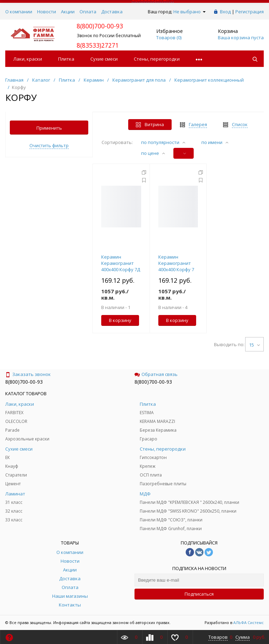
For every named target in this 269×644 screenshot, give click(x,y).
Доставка (112, 12)
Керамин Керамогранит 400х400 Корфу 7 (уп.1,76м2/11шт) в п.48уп (178, 269)
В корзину (120, 320)
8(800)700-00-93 (24, 382)
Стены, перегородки (157, 59)
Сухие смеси (104, 59)
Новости (47, 12)
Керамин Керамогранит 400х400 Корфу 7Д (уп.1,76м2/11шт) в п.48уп (121, 269)
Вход (225, 12)
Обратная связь (156, 374)
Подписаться (199, 594)
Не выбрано (189, 12)
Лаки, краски (28, 59)
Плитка (66, 59)
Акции (68, 12)
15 (254, 345)
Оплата (88, 12)
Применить (49, 128)
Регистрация (250, 12)
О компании (19, 12)
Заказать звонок (28, 374)
